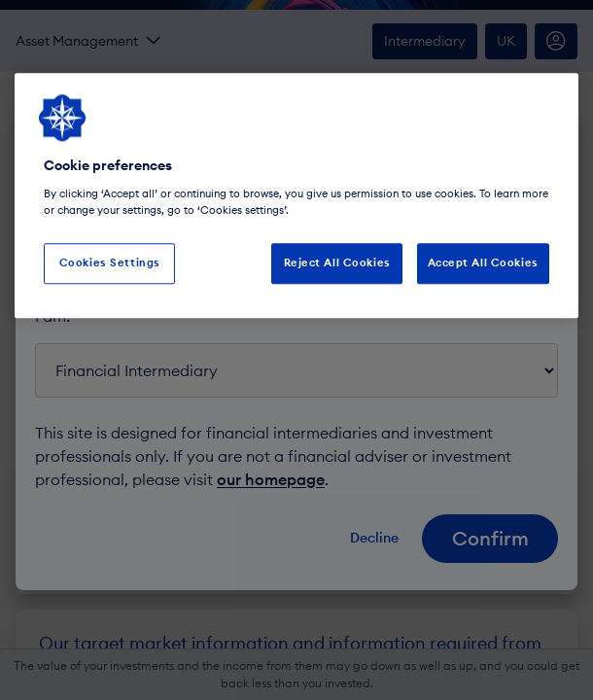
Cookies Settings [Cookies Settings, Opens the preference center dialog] (110, 262)
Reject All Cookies (337, 262)
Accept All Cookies (483, 262)
